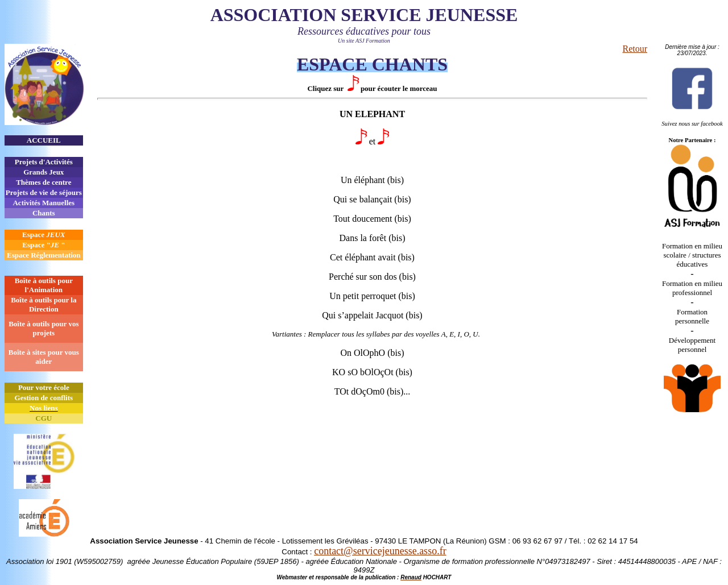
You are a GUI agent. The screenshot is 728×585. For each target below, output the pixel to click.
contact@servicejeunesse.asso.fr (380, 551)
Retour (635, 49)
